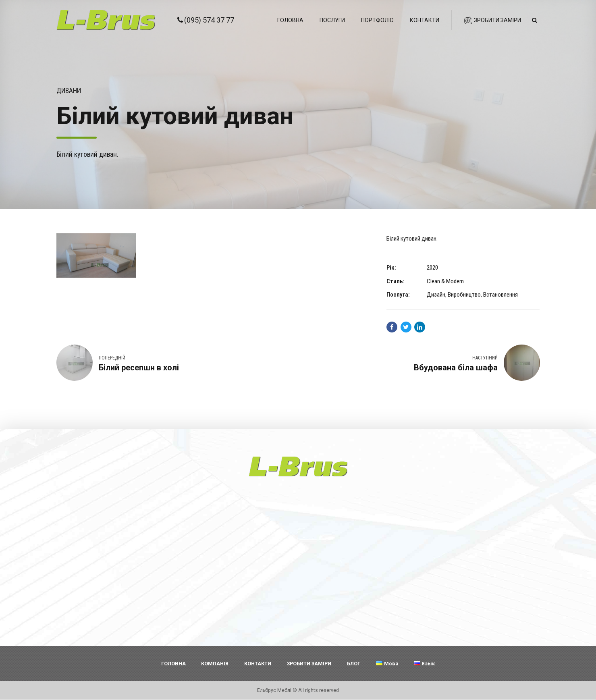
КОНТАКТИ (258, 664)
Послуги (332, 20)
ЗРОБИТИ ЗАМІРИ (309, 664)
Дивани (69, 91)
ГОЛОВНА (173, 664)
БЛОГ (354, 664)
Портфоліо (377, 20)
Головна (290, 20)
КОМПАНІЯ (215, 664)
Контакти (425, 20)
